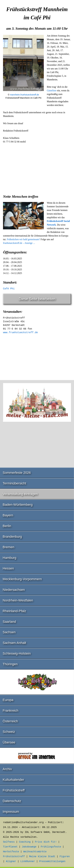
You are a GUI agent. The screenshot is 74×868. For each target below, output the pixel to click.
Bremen (9, 547)
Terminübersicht (14, 483)
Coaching (25, 842)
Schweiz (9, 732)
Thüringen (10, 664)
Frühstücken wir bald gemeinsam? (23, 239)
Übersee (9, 742)
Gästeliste (52, 90)
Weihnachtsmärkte (35, 852)
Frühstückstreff (14, 790)
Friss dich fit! (46, 842)
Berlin (7, 526)
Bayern (8, 515)
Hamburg (10, 558)
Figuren (65, 857)
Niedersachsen (14, 590)
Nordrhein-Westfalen (18, 600)
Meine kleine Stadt (42, 857)
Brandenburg (12, 537)
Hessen (8, 568)
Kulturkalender (13, 780)
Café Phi (9, 289)
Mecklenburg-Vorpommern (22, 579)
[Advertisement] (37, 168)
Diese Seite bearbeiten (37, 299)
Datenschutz (12, 801)
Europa (8, 700)
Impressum (11, 812)
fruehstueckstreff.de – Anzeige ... (19, 243)
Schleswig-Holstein (17, 653)
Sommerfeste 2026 (17, 473)
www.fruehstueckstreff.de (20, 333)
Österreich (10, 721)
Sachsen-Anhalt (14, 643)
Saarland (9, 622)
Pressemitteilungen (52, 861)
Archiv (7, 769)
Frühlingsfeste (51, 847)
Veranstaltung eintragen (20, 494)
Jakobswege (29, 847)
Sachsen (9, 632)
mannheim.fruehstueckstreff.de (24, 95)
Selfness (9, 842)
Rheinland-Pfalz (14, 611)
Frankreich (11, 711)
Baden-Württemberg (18, 505)
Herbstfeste (11, 852)
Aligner (11, 861)
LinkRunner (28, 861)
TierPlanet (10, 847)
